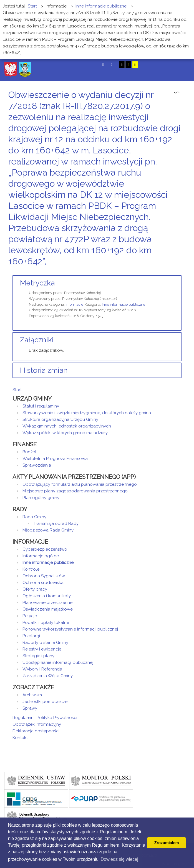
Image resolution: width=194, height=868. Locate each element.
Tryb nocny (111, 64)
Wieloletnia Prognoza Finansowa (55, 459)
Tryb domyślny (103, 64)
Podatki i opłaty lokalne (46, 622)
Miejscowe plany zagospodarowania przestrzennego (75, 491)
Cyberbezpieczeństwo (45, 549)
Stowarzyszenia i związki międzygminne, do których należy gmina (87, 413)
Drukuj (173, 272)
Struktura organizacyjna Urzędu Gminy (60, 419)
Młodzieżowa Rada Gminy (48, 530)
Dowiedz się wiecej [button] (119, 859)
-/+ (177, 92)
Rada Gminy (34, 517)
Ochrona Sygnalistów (44, 576)
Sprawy (30, 708)
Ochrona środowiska (43, 583)
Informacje (74, 304)
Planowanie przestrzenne (47, 603)
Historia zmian (44, 370)
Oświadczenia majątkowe (48, 609)
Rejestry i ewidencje (42, 649)
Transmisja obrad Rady (56, 523)
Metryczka (37, 283)
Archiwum (32, 695)
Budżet (29, 452)
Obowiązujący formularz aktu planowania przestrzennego (80, 484)
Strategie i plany (38, 656)
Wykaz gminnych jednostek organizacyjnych (67, 426)
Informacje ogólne (41, 556)
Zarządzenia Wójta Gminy (48, 676)
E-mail (180, 272)
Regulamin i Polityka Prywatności (45, 718)
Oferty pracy (35, 589)
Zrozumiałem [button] (167, 843)
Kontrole (31, 569)
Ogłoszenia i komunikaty (47, 596)
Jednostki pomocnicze (45, 702)
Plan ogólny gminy (41, 498)
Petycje (30, 616)
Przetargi (31, 636)
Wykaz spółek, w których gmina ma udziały (65, 433)
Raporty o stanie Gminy (45, 642)
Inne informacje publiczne (124, 304)
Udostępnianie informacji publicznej (58, 662)
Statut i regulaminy (41, 406)
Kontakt (20, 738)
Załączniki (37, 340)
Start (17, 390)
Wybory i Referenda (42, 669)
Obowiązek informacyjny (37, 724)
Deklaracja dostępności (36, 731)
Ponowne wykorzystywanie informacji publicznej (70, 629)
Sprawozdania (37, 465)
